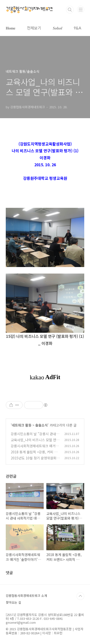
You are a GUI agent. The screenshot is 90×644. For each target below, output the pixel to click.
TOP (80, 596)
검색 (70, 10)
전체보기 (34, 28)
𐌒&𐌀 (78, 28)
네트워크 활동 (22, 425)
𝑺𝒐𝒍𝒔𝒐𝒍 (57, 28)
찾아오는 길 (13, 602)
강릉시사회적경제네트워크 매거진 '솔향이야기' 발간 (35, 448)
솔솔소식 (42, 425)
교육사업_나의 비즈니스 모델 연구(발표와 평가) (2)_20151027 (35, 442)
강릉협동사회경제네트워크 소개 (26, 596)
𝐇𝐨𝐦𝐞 (11, 28)
